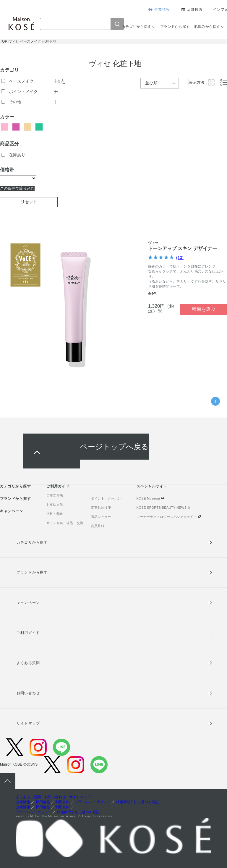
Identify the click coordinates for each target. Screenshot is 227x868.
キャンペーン (12, 511)
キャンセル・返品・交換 (65, 523)
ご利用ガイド (58, 486)
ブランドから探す (175, 27)
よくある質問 (28, 663)
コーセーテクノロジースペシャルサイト (167, 517)
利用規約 (62, 802)
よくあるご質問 (28, 797)
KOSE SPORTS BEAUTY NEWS (162, 508)
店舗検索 (195, 9)
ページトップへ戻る (114, 447)
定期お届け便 (101, 508)
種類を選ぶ (204, 309)
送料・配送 (55, 514)
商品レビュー (101, 517)
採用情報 (43, 802)
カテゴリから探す (137, 27)
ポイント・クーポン (106, 498)
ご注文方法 (55, 495)
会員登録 (97, 526)
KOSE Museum (148, 498)
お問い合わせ (28, 693)
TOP (4, 41)
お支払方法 (55, 505)
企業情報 (162, 9)
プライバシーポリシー (93, 802)
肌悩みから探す (207, 27)
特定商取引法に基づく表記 (137, 802)
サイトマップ (28, 723)
